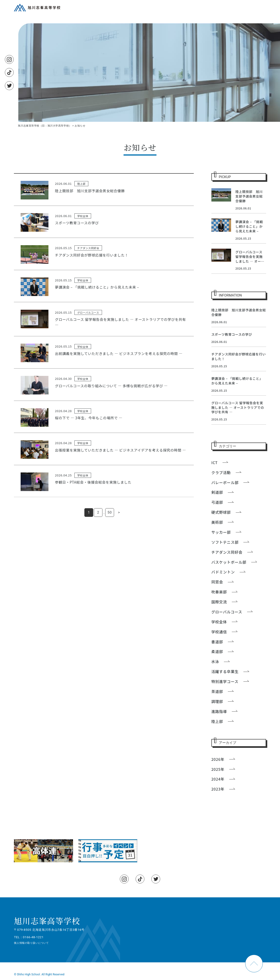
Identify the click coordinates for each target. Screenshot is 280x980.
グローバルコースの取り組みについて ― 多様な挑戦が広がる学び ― (111, 386)
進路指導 (219, 711)
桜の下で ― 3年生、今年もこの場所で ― (89, 418)
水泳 (215, 661)
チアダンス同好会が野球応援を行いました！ (92, 255)
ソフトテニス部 (225, 542)
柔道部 (217, 651)
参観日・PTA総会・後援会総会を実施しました (93, 482)
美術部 (217, 522)
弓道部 (217, 502)
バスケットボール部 (229, 562)
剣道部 (217, 492)
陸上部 (81, 184)
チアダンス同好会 (88, 248)
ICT (215, 462)
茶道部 (217, 691)
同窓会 (217, 582)
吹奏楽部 (219, 592)
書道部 (217, 642)
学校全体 (83, 216)
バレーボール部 (225, 482)
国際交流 (219, 602)
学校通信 (219, 632)
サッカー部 (221, 532)
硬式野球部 (221, 512)
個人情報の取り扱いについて (31, 943)
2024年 (218, 779)
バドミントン (223, 572)
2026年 (218, 759)
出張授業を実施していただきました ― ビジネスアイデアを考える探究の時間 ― (120, 450)
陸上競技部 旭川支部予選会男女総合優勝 (90, 191)
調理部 (217, 701)
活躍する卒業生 (225, 671)
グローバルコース (88, 313)
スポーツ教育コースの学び (77, 223)
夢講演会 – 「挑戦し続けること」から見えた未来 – (97, 287)
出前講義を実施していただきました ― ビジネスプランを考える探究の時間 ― (119, 353)
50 (110, 512)
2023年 (218, 789)
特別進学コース (225, 681)
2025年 (218, 769)
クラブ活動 (221, 472)
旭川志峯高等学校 (47, 921)
